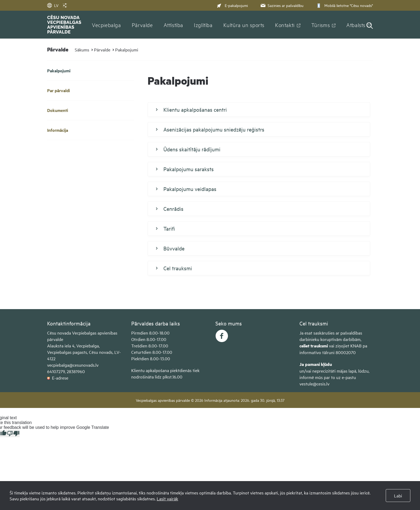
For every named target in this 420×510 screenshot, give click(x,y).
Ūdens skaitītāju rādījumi (188, 149)
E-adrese (58, 378)
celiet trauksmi (314, 346)
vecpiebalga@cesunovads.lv (73, 365)
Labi (398, 496)
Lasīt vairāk (167, 498)
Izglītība (203, 25)
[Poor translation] (13, 434)
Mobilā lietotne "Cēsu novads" (344, 5)
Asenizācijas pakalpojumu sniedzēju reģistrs (210, 129)
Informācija (58, 130)
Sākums (82, 50)
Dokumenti (58, 110)
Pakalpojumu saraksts (185, 169)
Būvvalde (170, 248)
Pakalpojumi (127, 50)
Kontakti (285, 25)
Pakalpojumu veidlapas (186, 189)
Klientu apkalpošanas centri (191, 110)
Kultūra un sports (244, 25)
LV (53, 5)
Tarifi (165, 228)
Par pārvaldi (59, 90)
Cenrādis (170, 209)
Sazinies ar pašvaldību (282, 5)
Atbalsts (356, 25)
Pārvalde (142, 25)
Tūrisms (320, 25)
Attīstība (174, 25)
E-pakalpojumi (232, 5)
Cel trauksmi (174, 268)
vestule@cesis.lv (314, 384)
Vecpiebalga (106, 25)
